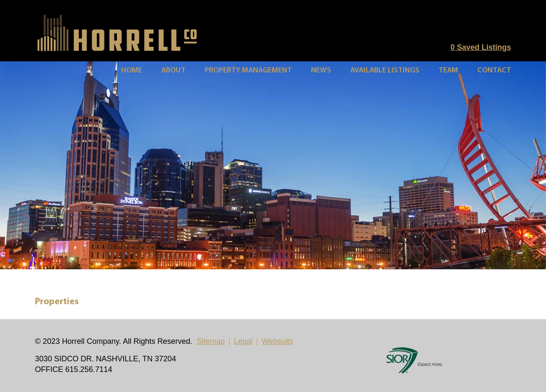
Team (448, 71)
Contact (494, 71)
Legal (243, 341)
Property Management (248, 71)
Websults (277, 341)
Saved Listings (481, 47)
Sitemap (211, 341)
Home (132, 71)
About (173, 71)
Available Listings (385, 71)
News (321, 71)
